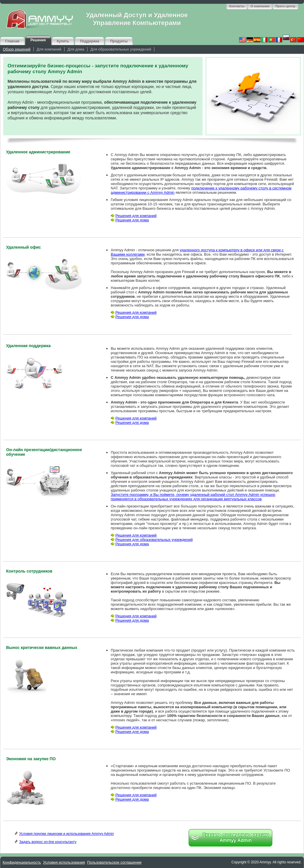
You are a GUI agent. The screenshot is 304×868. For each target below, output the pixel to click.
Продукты (119, 41)
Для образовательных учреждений (121, 49)
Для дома (76, 49)
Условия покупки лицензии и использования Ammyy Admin (64, 834)
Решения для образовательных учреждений (152, 540)
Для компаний (49, 49)
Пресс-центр (285, 6)
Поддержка (90, 41)
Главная (12, 41)
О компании (260, 6)
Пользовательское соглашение (114, 862)
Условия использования (64, 862)
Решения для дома (130, 220)
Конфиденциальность (22, 862)
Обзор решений (17, 49)
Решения (38, 40)
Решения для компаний (134, 216)
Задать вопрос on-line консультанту (46, 842)
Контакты (237, 6)
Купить (63, 41)
